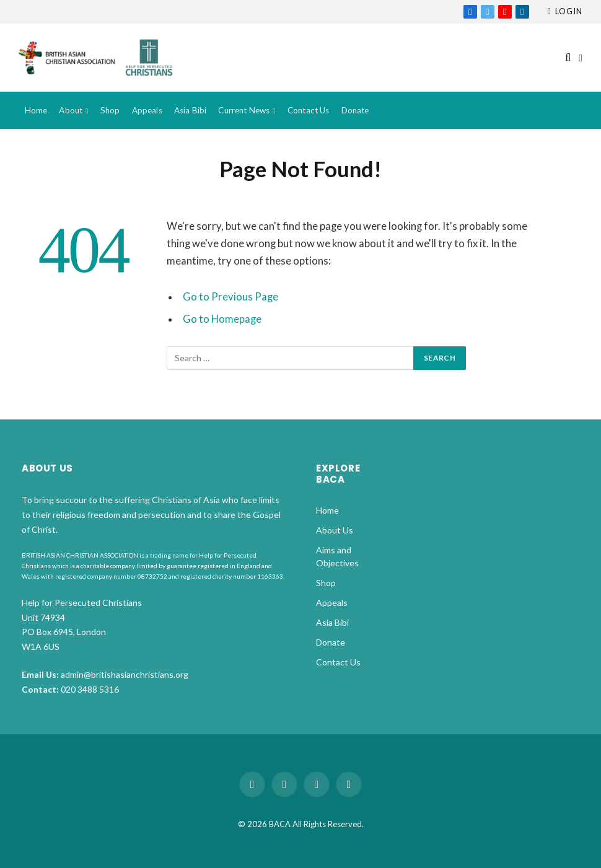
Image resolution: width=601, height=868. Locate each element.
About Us (335, 530)
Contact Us (309, 110)
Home (36, 110)
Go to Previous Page (230, 297)
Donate (355, 110)
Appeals (147, 110)
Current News (244, 110)
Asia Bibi (190, 110)
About (71, 110)
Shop (110, 110)
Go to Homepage (222, 319)
